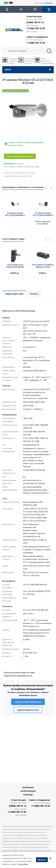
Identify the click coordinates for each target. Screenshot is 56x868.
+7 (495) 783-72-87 (36, 28)
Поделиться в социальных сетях (18, 176)
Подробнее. (23, 864)
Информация (28, 791)
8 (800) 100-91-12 (35, 22)
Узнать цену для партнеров (20, 156)
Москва (49, 3)
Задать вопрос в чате (28, 710)
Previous (46, 188)
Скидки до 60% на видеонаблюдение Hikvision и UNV (26, 144)
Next (51, 188)
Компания (28, 787)
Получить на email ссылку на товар (19, 173)
